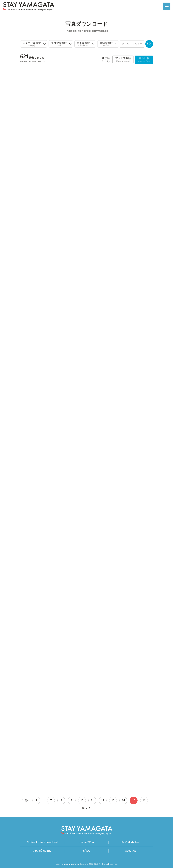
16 (144, 800)
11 (92, 800)
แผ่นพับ (86, 851)
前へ (25, 800)
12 (103, 800)
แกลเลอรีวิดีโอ (86, 843)
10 (82, 800)
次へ (86, 808)
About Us (131, 851)
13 (113, 800)
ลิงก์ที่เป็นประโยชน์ (131, 843)
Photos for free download (42, 843)
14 (123, 800)
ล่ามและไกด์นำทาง (42, 851)
